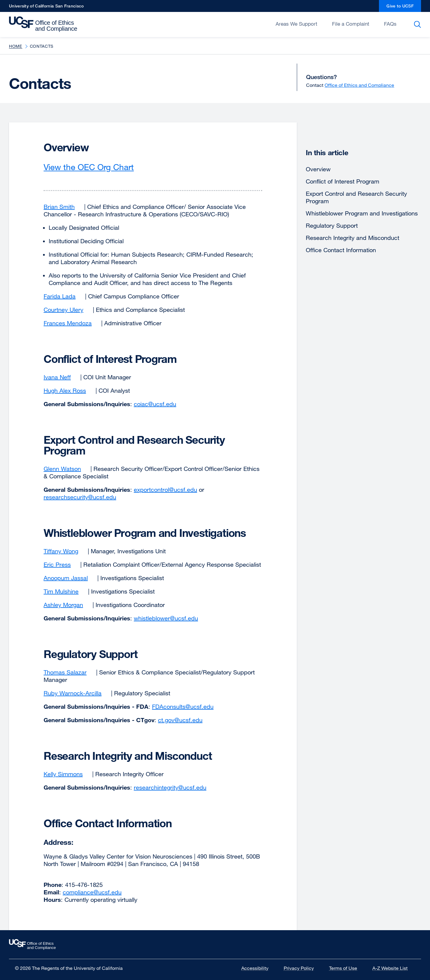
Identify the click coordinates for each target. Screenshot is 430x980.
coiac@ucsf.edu (155, 404)
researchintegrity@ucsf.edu (170, 787)
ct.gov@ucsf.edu (180, 720)
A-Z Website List (394, 968)
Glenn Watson (66, 469)
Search (419, 24)
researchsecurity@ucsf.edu (80, 497)
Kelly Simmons (67, 774)
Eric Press (61, 564)
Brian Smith (63, 207)
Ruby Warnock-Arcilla (76, 693)
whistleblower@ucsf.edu (166, 618)
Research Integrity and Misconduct (353, 238)
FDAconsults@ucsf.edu (183, 707)
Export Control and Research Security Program (356, 197)
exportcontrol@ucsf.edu (165, 490)
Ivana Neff (61, 377)
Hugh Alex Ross (69, 390)
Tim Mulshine (65, 591)
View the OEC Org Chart (94, 167)
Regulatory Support (332, 225)
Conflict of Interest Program (343, 181)
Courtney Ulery (67, 310)
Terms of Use (347, 968)
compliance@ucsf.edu (92, 892)
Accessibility (259, 968)
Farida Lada (63, 296)
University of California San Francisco (46, 8)
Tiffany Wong (65, 551)
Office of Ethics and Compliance (359, 85)
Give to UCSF (404, 8)
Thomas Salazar (69, 672)
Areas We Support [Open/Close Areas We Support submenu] (296, 24)
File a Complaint (351, 24)
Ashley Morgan (67, 605)
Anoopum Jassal (70, 578)
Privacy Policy (302, 968)
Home (16, 46)
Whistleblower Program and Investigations (362, 213)
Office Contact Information (341, 250)
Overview (318, 169)
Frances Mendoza (72, 323)
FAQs (390, 24)
